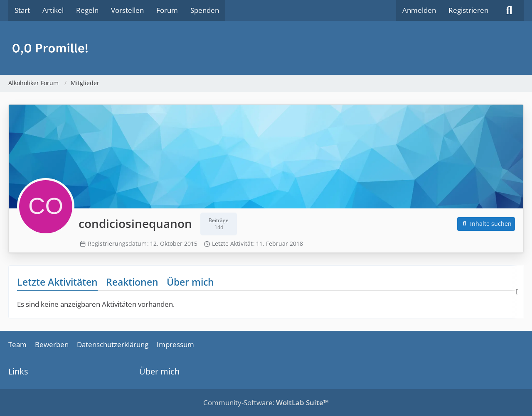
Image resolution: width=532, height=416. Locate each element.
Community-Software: (266, 403)
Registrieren (468, 10)
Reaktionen (132, 282)
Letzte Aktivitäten (57, 282)
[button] (486, 224)
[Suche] (509, 10)
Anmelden (419, 10)
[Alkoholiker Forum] (266, 48)
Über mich (190, 282)
